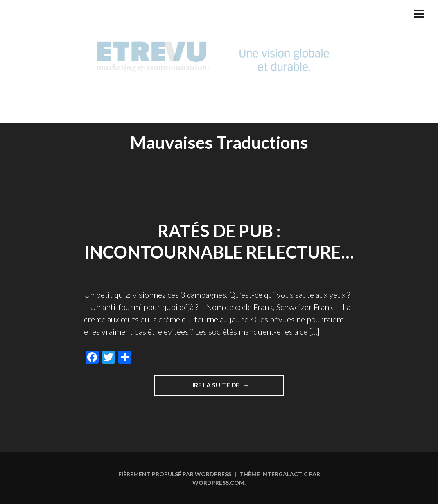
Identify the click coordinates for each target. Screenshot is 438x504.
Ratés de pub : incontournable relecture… (219, 242)
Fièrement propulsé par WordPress (175, 474)
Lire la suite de (237, 388)
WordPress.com (218, 483)
